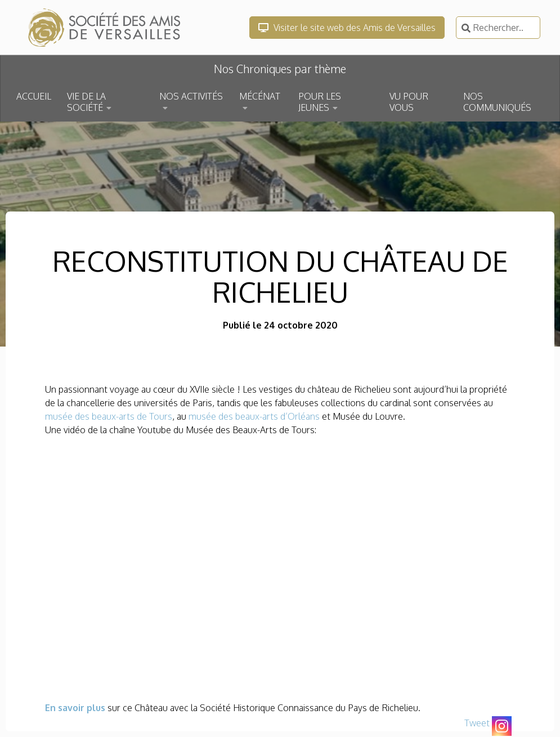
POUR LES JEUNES (320, 102)
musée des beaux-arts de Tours (109, 416)
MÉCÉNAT (260, 96)
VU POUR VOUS (409, 102)
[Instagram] (502, 726)
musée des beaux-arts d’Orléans (253, 416)
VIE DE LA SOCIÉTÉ (86, 102)
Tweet (477, 723)
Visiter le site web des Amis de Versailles (347, 28)
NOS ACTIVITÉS (191, 96)
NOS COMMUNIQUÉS (497, 102)
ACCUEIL (34, 96)
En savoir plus (75, 708)
